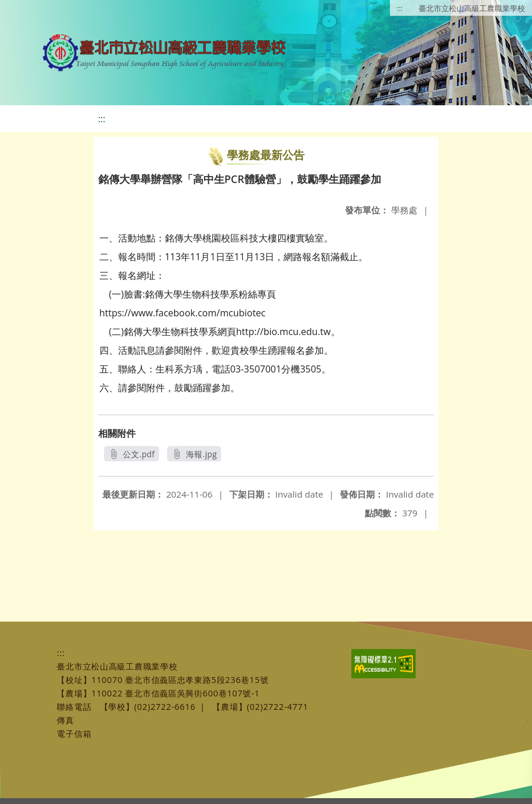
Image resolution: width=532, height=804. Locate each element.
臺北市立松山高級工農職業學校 (472, 8)
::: (400, 8)
